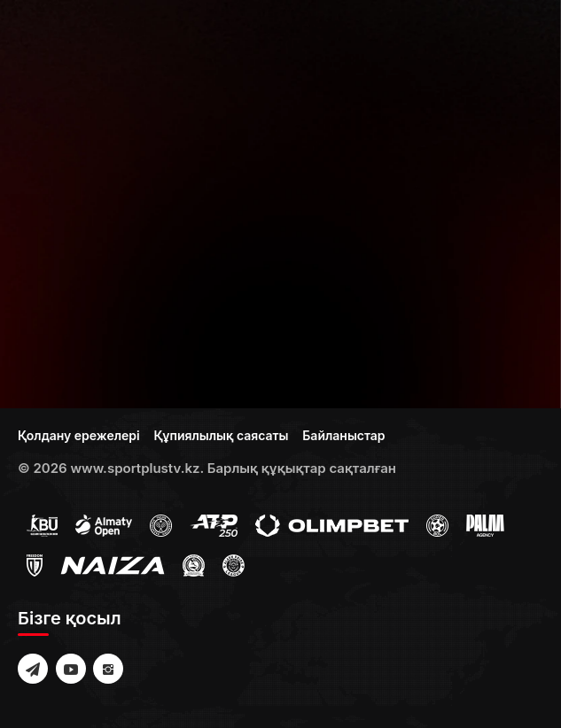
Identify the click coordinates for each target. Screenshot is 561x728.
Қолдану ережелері (79, 435)
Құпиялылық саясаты (221, 435)
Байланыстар (343, 435)
